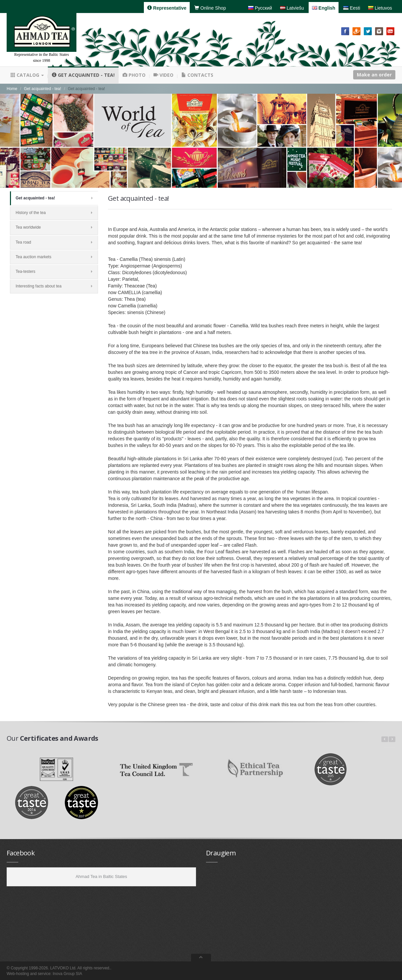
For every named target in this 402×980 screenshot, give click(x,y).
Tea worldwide (54, 227)
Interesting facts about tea (54, 286)
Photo (134, 75)
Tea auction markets (54, 257)
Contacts (197, 75)
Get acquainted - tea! (83, 75)
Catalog (27, 75)
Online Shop (210, 8)
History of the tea (54, 213)
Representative (167, 8)
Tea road (54, 242)
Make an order (374, 75)
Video (163, 75)
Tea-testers (54, 272)
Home (12, 89)
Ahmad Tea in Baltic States (101, 876)
